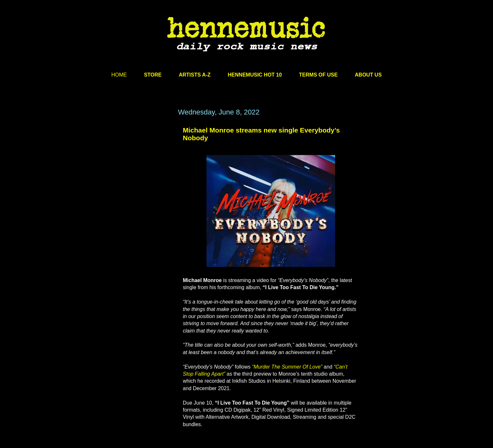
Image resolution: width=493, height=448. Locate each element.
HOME (119, 75)
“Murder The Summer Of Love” (287, 367)
